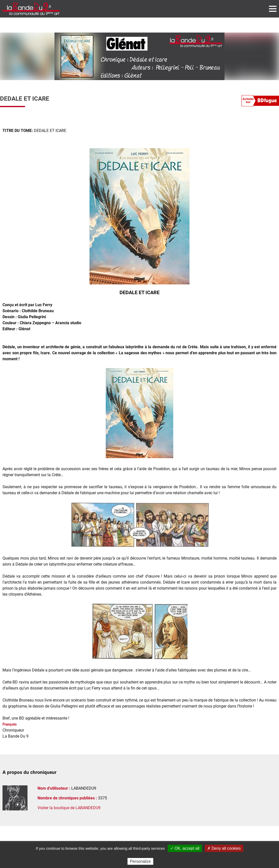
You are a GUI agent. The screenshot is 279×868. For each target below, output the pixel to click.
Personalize (140, 861)
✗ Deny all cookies (224, 848)
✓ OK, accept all (185, 848)
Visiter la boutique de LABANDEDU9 (69, 808)
